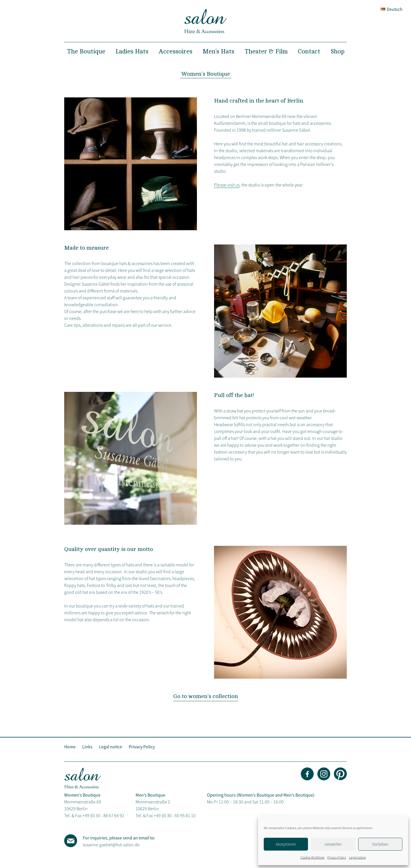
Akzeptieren (286, 844)
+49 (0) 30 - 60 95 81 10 (175, 815)
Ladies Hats (132, 51)
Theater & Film (266, 51)
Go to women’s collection (206, 696)
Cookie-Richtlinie (313, 857)
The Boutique (86, 51)
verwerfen (333, 844)
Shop (338, 51)
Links (87, 747)
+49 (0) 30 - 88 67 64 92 (103, 815)
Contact (309, 51)
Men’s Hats (218, 51)
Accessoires (176, 51)
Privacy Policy (337, 857)
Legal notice (357, 857)
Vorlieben (380, 844)
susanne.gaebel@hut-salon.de (111, 845)
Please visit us (227, 185)
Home (70, 747)
